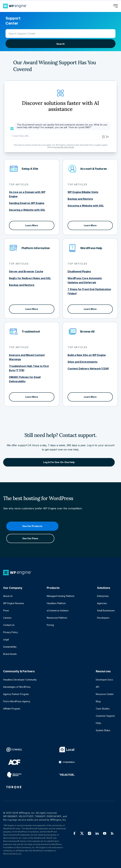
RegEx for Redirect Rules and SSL (30, 278)
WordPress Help (91, 248)
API (97, 687)
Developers (103, 618)
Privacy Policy (10, 632)
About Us (8, 596)
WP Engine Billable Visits (83, 192)
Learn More (32, 225)
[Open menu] (115, 6)
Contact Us (9, 625)
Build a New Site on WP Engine (87, 355)
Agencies (102, 603)
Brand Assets (10, 654)
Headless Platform (56, 603)
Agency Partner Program (16, 694)
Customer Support (105, 716)
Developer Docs (104, 680)
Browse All (87, 332)
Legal (6, 639)
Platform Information (36, 248)
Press (6, 610)
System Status (103, 730)
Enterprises (103, 596)
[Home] (15, 6)
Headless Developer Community (20, 680)
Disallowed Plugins (79, 271)
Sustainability (10, 647)
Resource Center (105, 694)
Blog (98, 701)
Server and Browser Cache (26, 271)
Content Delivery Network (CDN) (88, 369)
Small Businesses (106, 610)
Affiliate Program (12, 709)
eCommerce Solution (58, 610)
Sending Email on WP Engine (27, 203)
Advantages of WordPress (17, 687)
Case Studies (103, 709)
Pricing (50, 625)
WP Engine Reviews (14, 603)
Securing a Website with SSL (27, 210)
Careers (7, 618)
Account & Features (94, 169)
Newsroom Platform (57, 618)
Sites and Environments (83, 362)
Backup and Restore (80, 199)
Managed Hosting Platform (61, 596)
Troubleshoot (31, 332)
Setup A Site (30, 169)
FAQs (98, 723)
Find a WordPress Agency (17, 701)
